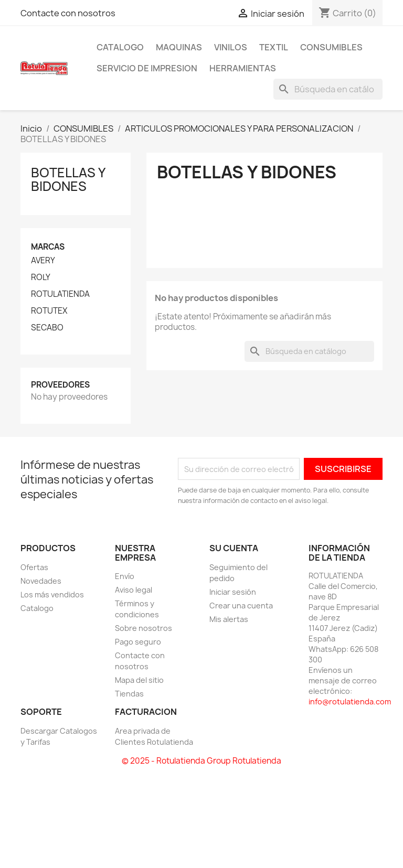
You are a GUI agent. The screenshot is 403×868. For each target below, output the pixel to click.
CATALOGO (120, 47)
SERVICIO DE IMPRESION (147, 68)
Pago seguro (138, 642)
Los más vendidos (52, 594)
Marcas (48, 247)
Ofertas (34, 567)
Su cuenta (234, 548)
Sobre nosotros (144, 628)
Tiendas (129, 694)
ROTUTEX (49, 311)
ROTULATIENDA (60, 294)
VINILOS (231, 47)
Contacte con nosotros (68, 13)
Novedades (41, 581)
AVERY (43, 261)
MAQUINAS (179, 47)
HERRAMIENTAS (243, 68)
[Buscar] (328, 89)
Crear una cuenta (241, 606)
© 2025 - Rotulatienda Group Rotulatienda (201, 761)
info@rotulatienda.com (350, 701)
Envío (125, 576)
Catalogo (37, 608)
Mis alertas (229, 619)
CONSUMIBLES (331, 47)
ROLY (41, 277)
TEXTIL (274, 47)
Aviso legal (134, 590)
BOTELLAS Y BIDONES (68, 179)
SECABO (47, 328)
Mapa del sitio (139, 680)
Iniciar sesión (233, 592)
